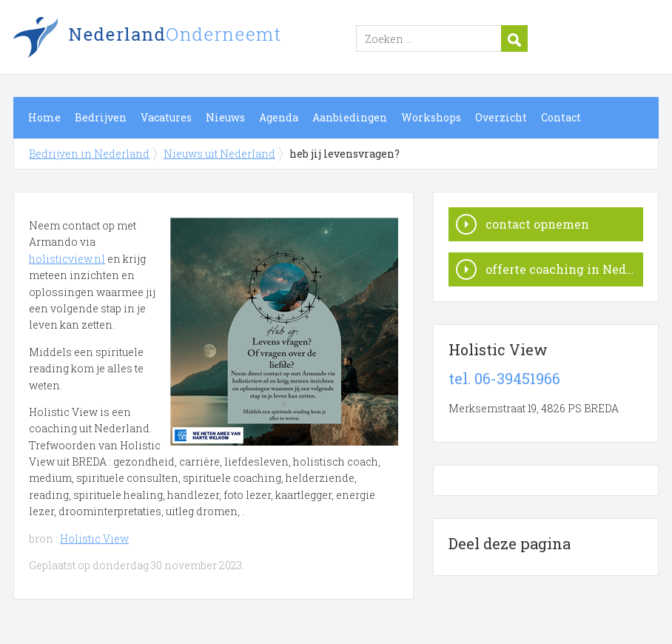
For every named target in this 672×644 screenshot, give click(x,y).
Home (44, 117)
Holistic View (94, 539)
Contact (561, 117)
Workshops (431, 117)
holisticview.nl (67, 259)
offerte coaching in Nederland (564, 269)
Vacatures (166, 117)
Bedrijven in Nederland (198, 39)
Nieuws (225, 117)
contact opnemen (537, 224)
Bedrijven (101, 117)
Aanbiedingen (350, 117)
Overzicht (501, 117)
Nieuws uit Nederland (219, 154)
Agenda (279, 117)
